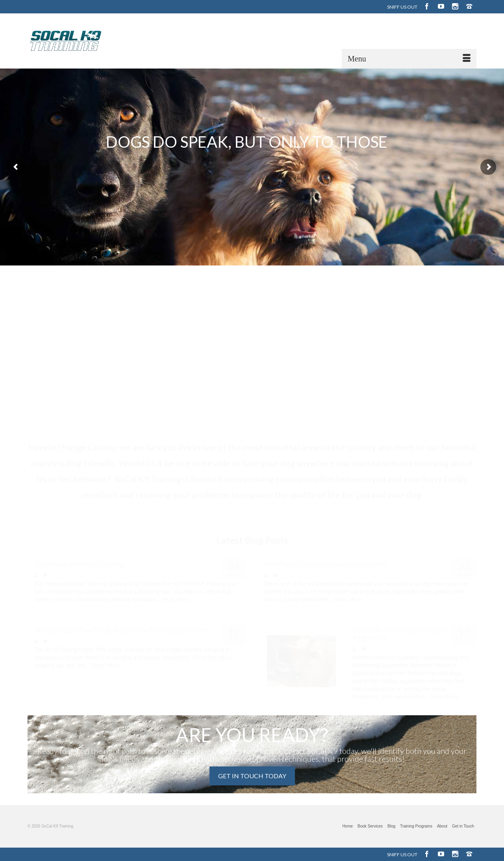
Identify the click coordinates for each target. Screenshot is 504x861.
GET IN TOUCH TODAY (252, 776)
